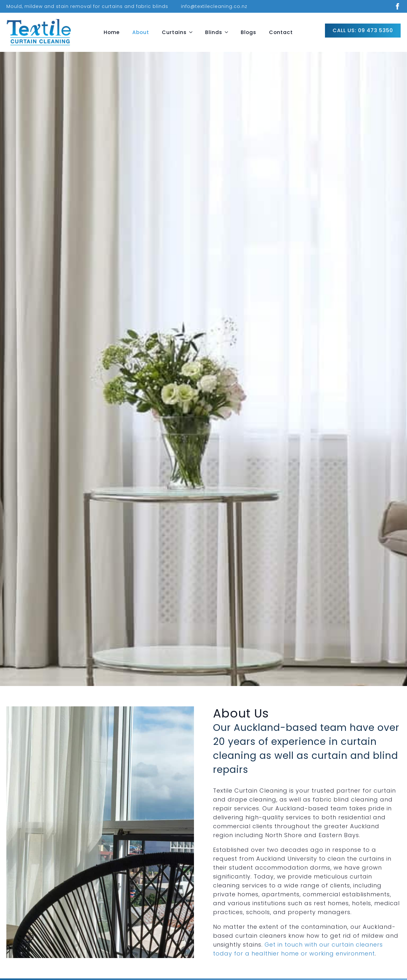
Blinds (214, 32)
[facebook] (397, 6)
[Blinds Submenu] (228, 32)
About (141, 32)
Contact (281, 32)
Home (112, 32)
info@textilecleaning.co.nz (214, 6)
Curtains (174, 32)
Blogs (248, 32)
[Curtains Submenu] (193, 32)
